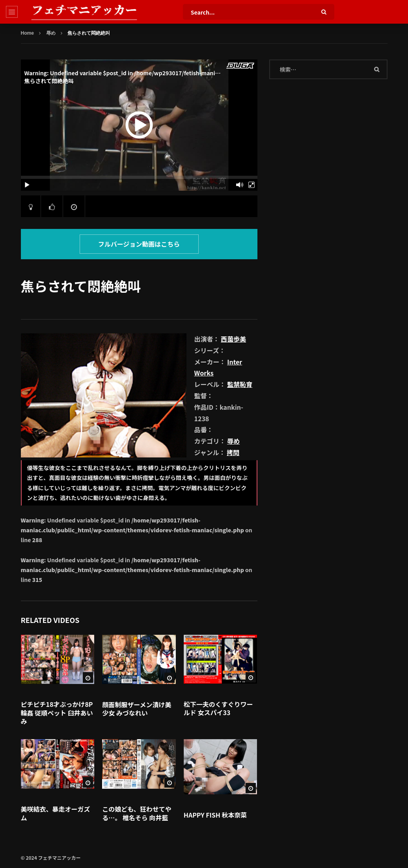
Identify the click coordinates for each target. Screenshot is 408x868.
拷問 (233, 452)
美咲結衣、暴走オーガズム (56, 813)
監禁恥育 (240, 384)
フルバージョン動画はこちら (139, 244)
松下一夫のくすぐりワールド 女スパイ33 (218, 708)
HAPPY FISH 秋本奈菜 (215, 815)
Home (27, 33)
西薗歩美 (233, 339)
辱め (51, 33)
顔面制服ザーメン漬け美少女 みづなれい (137, 709)
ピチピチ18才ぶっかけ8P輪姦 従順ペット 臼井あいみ (57, 713)
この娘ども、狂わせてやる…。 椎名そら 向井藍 (137, 813)
